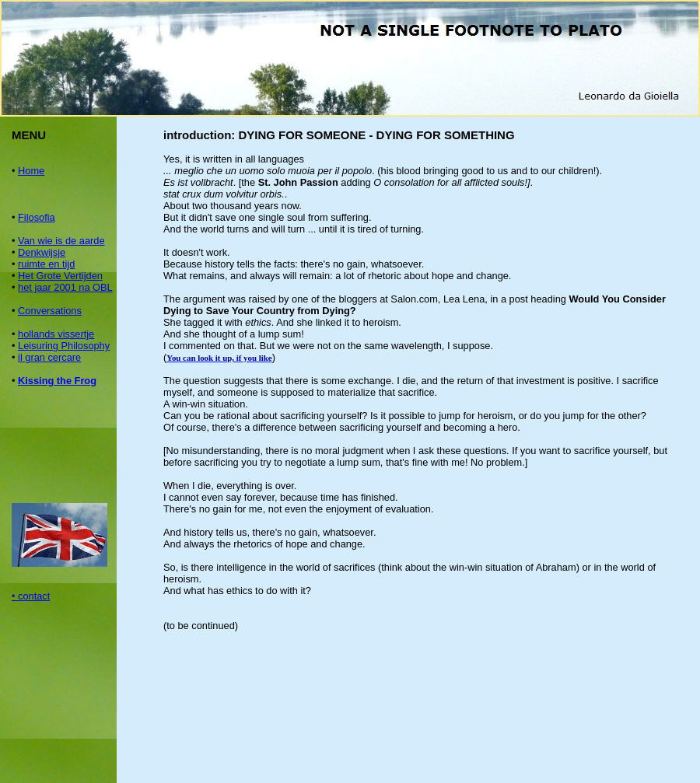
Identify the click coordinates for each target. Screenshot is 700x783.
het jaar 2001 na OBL (65, 287)
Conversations (50, 311)
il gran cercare (49, 357)
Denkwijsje (42, 252)
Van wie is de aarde (61, 241)
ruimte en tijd (46, 264)
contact (34, 596)
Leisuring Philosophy (64, 346)
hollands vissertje (56, 334)
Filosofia (37, 217)
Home (31, 171)
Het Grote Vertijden (60, 276)
